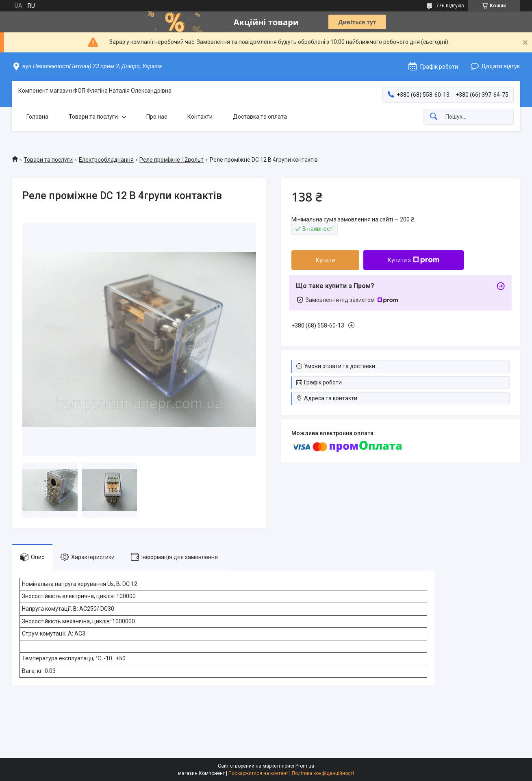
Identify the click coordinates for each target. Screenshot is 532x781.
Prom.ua (305, 766)
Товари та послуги (93, 117)
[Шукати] (434, 117)
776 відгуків (450, 6)
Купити (325, 260)
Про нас (157, 117)
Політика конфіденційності (323, 773)
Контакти (200, 117)
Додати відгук (501, 66)
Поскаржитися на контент (258, 773)
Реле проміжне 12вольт (172, 160)
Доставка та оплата (260, 117)
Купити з (414, 260)
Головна (37, 117)
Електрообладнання (106, 160)
